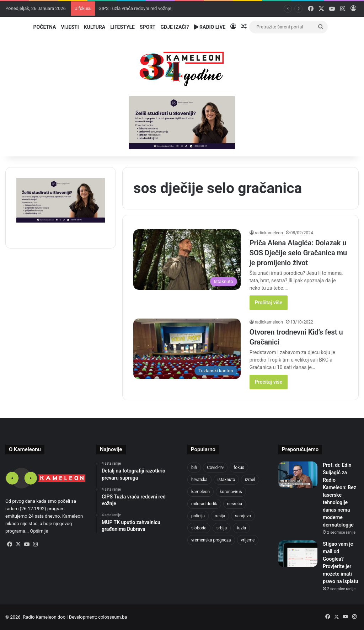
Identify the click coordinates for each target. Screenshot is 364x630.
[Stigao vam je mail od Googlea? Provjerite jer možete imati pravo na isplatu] (298, 554)
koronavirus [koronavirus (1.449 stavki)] (231, 492)
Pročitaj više (269, 303)
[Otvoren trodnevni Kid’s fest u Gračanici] (187, 349)
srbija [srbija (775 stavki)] (222, 528)
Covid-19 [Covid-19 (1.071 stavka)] (215, 468)
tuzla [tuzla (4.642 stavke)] (241, 528)
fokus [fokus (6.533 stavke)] (239, 468)
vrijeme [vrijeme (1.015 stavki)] (248, 540)
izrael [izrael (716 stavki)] (250, 480)
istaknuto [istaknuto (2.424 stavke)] (226, 480)
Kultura (95, 27)
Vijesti (70, 27)
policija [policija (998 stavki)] (198, 516)
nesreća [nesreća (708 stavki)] (235, 504)
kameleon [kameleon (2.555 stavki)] (200, 492)
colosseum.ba (113, 617)
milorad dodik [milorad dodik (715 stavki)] (204, 504)
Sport (148, 27)
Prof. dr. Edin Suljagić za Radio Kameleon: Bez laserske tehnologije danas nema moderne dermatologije (339, 495)
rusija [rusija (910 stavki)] (220, 516)
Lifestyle (122, 27)
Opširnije (39, 531)
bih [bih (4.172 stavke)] (194, 468)
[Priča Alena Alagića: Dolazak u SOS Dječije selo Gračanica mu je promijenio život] (187, 260)
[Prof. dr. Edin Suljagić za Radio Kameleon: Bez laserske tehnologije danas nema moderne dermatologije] (298, 475)
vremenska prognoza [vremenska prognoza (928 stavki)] (211, 540)
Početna (45, 27)
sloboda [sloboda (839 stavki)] (199, 528)
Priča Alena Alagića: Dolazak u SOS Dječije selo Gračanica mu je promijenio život (298, 253)
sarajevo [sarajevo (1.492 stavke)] (243, 516)
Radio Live (210, 27)
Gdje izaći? (175, 27)
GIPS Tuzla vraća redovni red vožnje (135, 8)
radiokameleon (269, 233)
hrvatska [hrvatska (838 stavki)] (199, 480)
